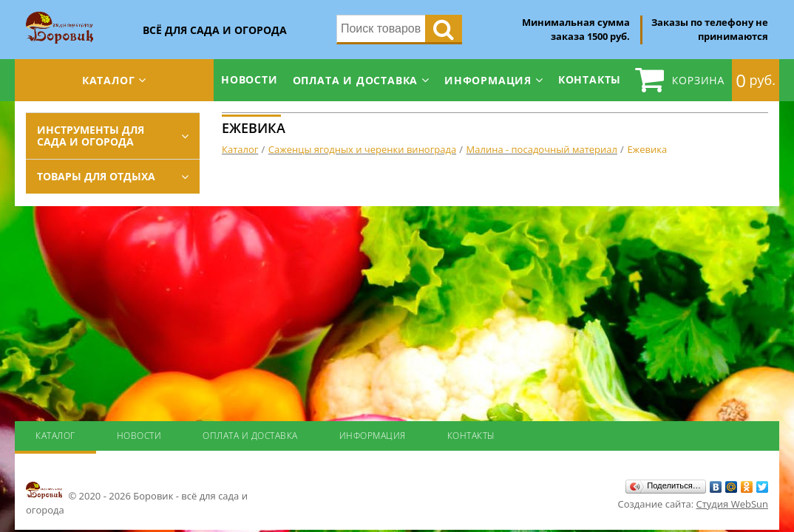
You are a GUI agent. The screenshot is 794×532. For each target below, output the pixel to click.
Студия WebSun (732, 504)
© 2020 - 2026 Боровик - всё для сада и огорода (137, 498)
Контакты (590, 79)
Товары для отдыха (96, 176)
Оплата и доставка (356, 80)
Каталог (109, 80)
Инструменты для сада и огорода (91, 136)
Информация (488, 80)
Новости (250, 79)
